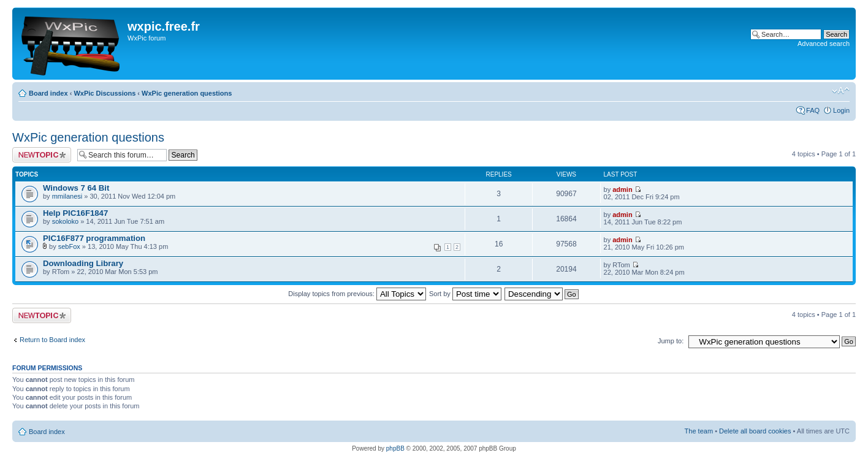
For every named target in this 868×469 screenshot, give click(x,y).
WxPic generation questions (187, 93)
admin (622, 189)
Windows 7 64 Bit (76, 188)
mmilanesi (67, 196)
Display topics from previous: (357, 294)
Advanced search (824, 44)
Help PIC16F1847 (75, 213)
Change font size (841, 91)
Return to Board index (52, 340)
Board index (48, 93)
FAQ (813, 110)
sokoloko (65, 221)
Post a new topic (42, 155)
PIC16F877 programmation (94, 238)
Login (841, 110)
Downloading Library (83, 263)
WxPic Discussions (105, 93)
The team (699, 431)
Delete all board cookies (755, 431)
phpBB (395, 448)
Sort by (465, 294)
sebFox (69, 246)
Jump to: (671, 341)
